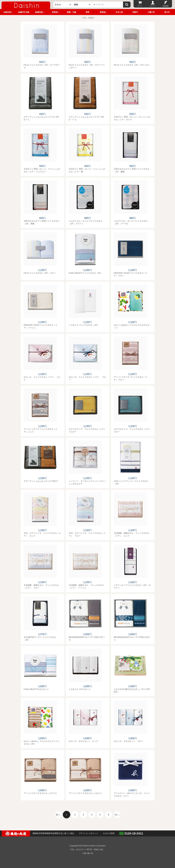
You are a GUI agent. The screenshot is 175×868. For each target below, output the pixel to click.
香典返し (103, 12)
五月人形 (119, 12)
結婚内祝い (40, 12)
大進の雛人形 (88, 853)
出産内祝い (8, 12)
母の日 (167, 12)
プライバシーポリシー (88, 833)
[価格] (82, 5)
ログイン (153, 6)
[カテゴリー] (63, 5)
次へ (117, 815)
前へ (58, 815)
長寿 (87, 12)
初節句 (135, 12)
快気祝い (56, 12)
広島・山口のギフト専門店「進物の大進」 (88, 850)
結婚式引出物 (24, 12)
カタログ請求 (109, 833)
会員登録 (166, 6)
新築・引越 (72, 12)
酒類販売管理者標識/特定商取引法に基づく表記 (53, 833)
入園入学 (151, 12)
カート (140, 6)
